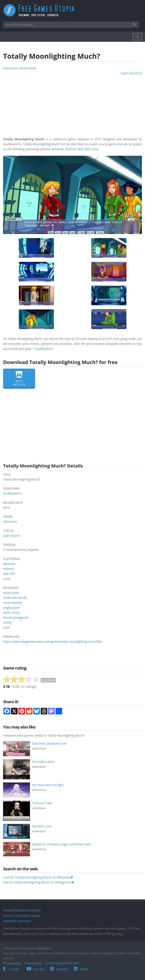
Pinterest (59, 969)
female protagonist (16, 618)
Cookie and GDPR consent (62, 963)
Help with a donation (17, 921)
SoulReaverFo (44, 349)
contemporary (13, 603)
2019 (6, 507)
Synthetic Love (42, 826)
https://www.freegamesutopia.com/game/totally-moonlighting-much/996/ (53, 642)
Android (71, 149)
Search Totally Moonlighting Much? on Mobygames (37, 882)
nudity (7, 622)
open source (130, 73)
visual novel (28, 68)
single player (12, 608)
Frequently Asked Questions (22, 910)
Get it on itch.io (19, 379)
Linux (95, 149)
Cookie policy (33, 963)
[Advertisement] (72, 105)
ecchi (7, 627)
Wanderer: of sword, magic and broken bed (61, 844)
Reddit (81, 969)
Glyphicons (44, 948)
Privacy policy (12, 963)
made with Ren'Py (15, 598)
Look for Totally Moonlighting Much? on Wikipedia (37, 877)
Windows (58, 149)
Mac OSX (84, 149)
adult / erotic (12, 613)
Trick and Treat (42, 803)
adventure (10, 68)
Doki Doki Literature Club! (49, 743)
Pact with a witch (43, 762)
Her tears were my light (48, 785)
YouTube (36, 969)
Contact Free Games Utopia (22, 916)
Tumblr (11, 969)
